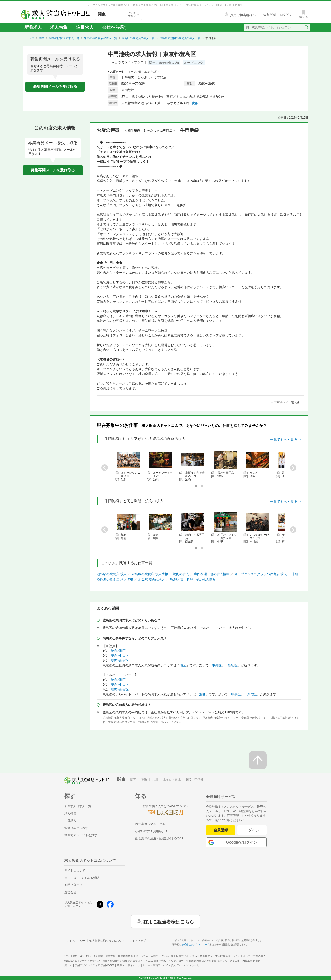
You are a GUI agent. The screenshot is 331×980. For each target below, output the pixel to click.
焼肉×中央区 (120, 656)
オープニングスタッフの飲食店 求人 (261, 574)
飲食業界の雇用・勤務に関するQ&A (159, 838)
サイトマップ (137, 941)
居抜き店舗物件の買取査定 (134, 961)
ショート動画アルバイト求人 (171, 965)
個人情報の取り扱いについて (107, 941)
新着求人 (33, 27)
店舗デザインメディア (95, 965)
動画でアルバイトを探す (81, 835)
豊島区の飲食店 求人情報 (150, 574)
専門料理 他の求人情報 (212, 574)
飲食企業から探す (76, 828)
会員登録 (221, 830)
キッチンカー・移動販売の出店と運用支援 (198, 961)
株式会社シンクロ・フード (195, 944)
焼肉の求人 (181, 574)
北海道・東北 (172, 780)
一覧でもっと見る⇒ (285, 439)
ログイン (252, 830)
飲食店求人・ (220, 956)
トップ (30, 38)
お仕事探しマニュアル (150, 824)
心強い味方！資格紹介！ (152, 831)
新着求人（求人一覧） (79, 806)
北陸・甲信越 (194, 780)
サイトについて (75, 871)
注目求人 (85, 27)
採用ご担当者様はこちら (169, 921)
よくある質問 (90, 878)
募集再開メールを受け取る (55, 87)
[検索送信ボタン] (306, 27)
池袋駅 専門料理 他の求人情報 (193, 579)
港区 (183, 665)
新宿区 (233, 665)
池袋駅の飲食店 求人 (112, 574)
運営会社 (70, 892)
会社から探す (115, 27)
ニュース (70, 878)
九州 (155, 780)
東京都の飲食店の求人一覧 (100, 38)
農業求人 (129, 965)
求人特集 (59, 27)
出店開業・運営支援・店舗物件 (120, 956)
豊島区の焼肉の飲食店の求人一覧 (180, 38)
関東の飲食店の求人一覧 (64, 38)
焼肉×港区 (118, 651)
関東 (42, 38)
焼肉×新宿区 (120, 660)
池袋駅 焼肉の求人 (151, 579)
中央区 (217, 665)
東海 (144, 780)
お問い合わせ (73, 885)
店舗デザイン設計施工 (174, 956)
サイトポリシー (76, 941)
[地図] (196, 103)
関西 (133, 780)
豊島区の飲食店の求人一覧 (138, 38)
